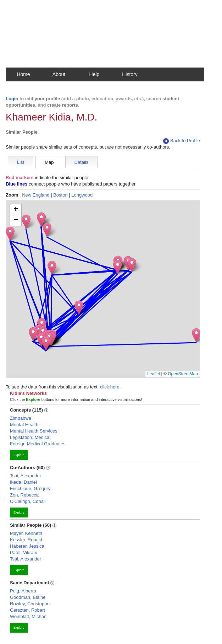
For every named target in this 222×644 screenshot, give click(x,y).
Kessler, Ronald (26, 540)
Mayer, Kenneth (26, 533)
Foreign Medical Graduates (38, 444)
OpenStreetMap (183, 374)
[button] (196, 335)
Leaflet (154, 374)
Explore (19, 455)
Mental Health (24, 425)
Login (12, 99)
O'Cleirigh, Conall (28, 501)
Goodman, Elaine (28, 597)
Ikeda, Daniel (23, 482)
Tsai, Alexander (26, 476)
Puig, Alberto (23, 591)
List (21, 162)
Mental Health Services (34, 431)
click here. (110, 387)
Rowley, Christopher (30, 604)
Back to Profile (182, 141)
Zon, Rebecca (24, 495)
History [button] (130, 74)
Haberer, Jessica (27, 546)
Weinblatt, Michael (29, 616)
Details (82, 162)
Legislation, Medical (30, 437)
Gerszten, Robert (27, 610)
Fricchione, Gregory (30, 489)
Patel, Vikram (24, 552)
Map (49, 162)
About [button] (59, 74)
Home (23, 74)
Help (95, 74)
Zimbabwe (21, 418)
